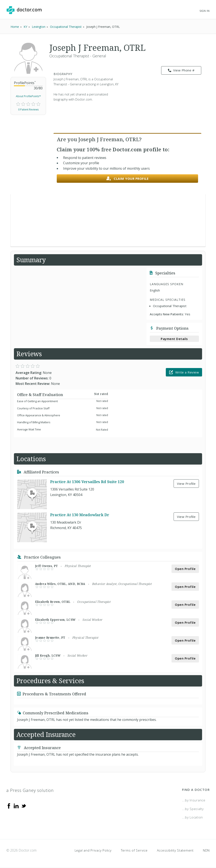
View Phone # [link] (181, 70)
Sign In (205, 11)
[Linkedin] (16, 806)
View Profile (186, 484)
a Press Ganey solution (30, 790)
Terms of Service (134, 850)
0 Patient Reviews (28, 110)
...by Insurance (194, 800)
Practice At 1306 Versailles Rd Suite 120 (87, 482)
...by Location (193, 817)
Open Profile (185, 569)
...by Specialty (193, 809)
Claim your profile (128, 179)
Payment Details (174, 339)
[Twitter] (24, 806)
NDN (206, 850)
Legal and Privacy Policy (93, 850)
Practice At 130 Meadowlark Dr (80, 515)
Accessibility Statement (175, 850)
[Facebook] (9, 806)
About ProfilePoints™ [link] (28, 96)
